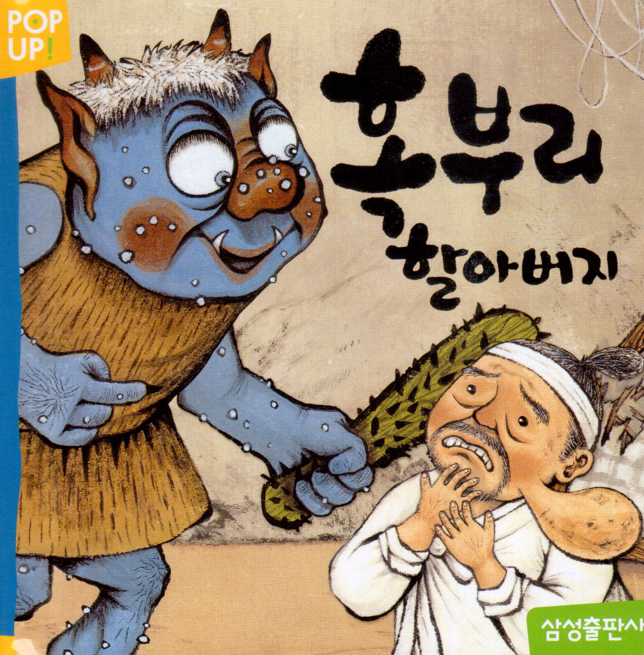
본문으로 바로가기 (0, 0)
